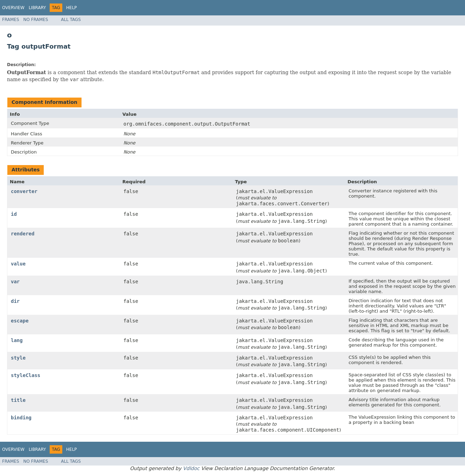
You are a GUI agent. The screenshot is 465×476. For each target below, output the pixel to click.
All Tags (71, 20)
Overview (13, 8)
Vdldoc (191, 468)
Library (37, 8)
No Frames (36, 20)
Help (72, 8)
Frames (11, 20)
